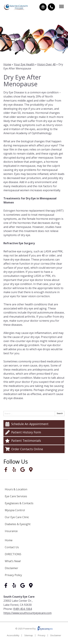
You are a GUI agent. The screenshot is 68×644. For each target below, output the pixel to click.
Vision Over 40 (46, 64)
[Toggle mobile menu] (61, 6)
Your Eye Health (24, 64)
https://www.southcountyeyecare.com (27, 613)
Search (60, 413)
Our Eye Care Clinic (17, 517)
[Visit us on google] (23, 470)
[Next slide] (63, 37)
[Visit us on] (31, 470)
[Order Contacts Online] (34, 449)
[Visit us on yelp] (14, 470)
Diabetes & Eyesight (18, 524)
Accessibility (13, 635)
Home (7, 64)
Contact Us (12, 547)
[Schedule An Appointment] (34, 424)
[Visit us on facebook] (6, 470)
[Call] (51, 7)
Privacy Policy (13, 575)
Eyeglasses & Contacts (19, 503)
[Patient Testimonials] (34, 441)
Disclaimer (11, 568)
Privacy (42, 635)
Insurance (11, 531)
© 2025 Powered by (34, 629)
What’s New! (13, 561)
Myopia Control (15, 510)
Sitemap (29, 635)
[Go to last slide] (5, 37)
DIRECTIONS (13, 554)
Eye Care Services (16, 496)
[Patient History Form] (34, 432)
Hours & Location (16, 489)
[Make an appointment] (43, 7)
